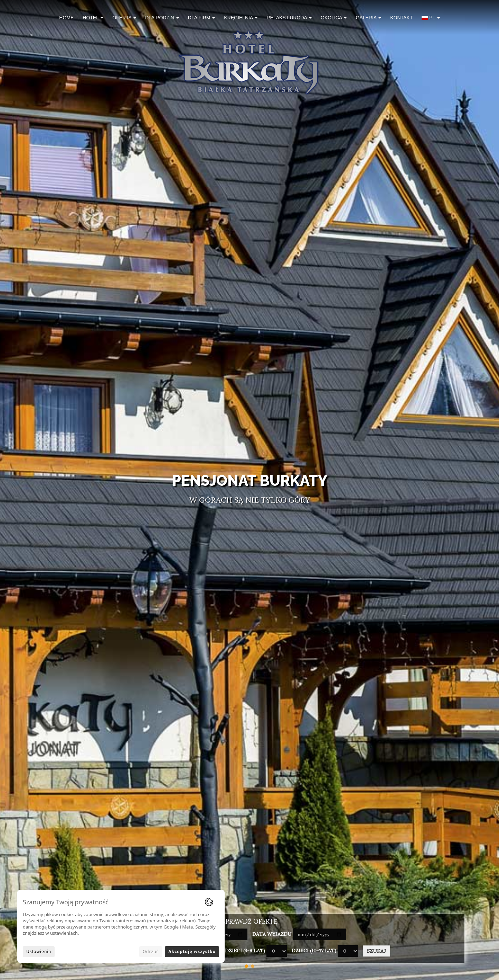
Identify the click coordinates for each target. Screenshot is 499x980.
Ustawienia (39, 952)
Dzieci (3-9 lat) (245, 951)
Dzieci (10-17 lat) (314, 951)
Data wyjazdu (272, 934)
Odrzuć (151, 952)
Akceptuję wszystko (192, 952)
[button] (431, 19)
